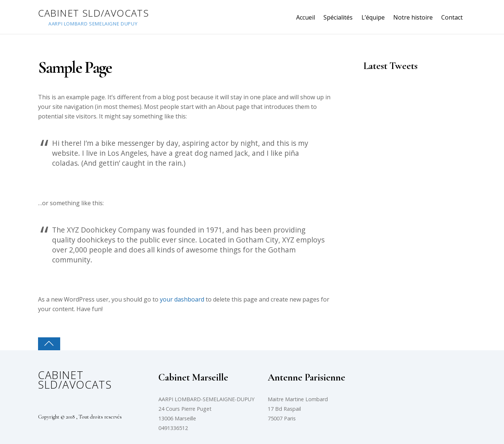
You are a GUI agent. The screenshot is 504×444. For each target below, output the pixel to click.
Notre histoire (413, 17)
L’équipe (373, 17)
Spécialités (338, 17)
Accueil (306, 17)
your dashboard (182, 299)
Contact (452, 17)
